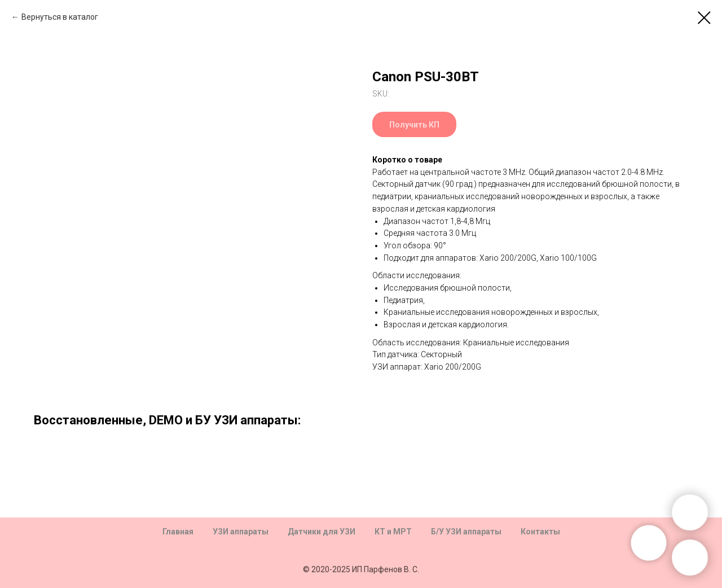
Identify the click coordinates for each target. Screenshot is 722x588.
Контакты (540, 532)
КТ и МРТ (393, 532)
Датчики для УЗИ (322, 532)
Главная (178, 532)
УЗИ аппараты (241, 532)
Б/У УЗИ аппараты (466, 532)
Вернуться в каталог (60, 17)
